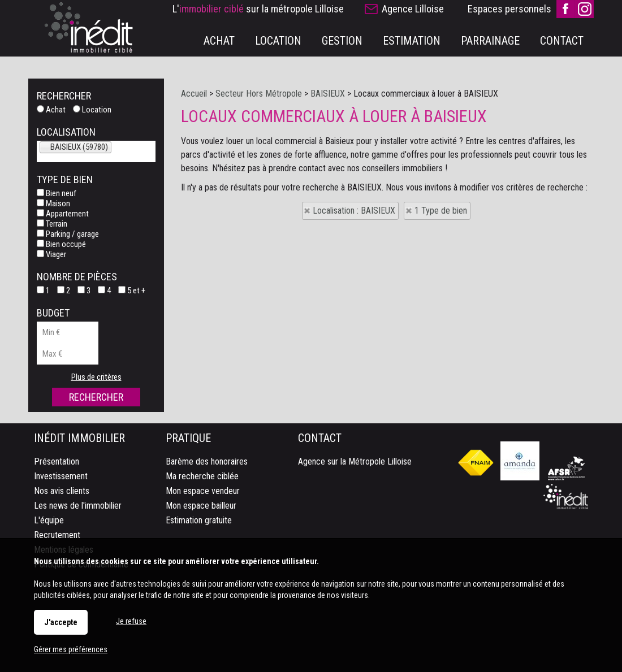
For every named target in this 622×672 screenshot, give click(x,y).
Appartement (63, 214)
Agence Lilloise (413, 9)
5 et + (132, 291)
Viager (51, 254)
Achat (51, 110)
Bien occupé (61, 244)
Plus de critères (96, 377)
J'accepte (61, 622)
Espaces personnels (509, 9)
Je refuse (131, 621)
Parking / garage (68, 234)
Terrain (52, 224)
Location (92, 110)
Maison (53, 203)
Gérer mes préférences (71, 649)
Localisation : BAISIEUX (354, 211)
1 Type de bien (441, 211)
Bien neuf (57, 193)
